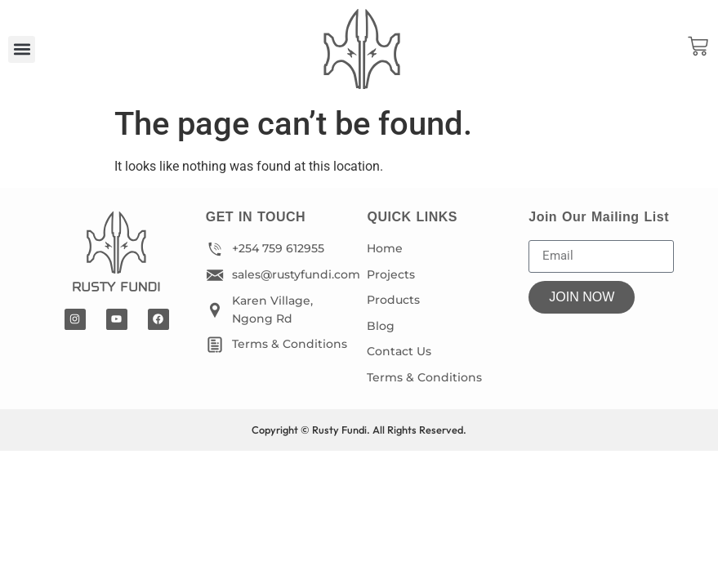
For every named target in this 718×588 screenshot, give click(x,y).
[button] (22, 49)
